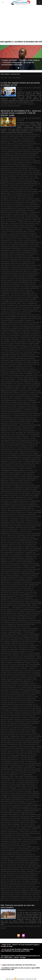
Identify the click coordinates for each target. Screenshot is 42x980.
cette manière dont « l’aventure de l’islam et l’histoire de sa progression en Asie (21, 239)
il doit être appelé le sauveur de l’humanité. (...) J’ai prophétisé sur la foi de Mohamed (18, 368)
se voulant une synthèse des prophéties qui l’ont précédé (21, 807)
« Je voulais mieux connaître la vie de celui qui (19, 134)
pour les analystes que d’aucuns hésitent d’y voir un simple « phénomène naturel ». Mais (20, 736)
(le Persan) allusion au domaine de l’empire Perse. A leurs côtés (20, 144)
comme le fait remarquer (27, 241)
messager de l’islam (9, 621)
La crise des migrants (26, 104)
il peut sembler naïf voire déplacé (23, 370)
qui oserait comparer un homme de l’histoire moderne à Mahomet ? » (18, 774)
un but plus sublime (27, 873)
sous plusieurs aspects (28, 841)
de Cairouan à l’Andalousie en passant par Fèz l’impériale (21, 267)
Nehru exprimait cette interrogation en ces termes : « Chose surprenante (19, 668)
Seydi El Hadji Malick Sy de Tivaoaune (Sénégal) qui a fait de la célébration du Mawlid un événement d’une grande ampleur (21, 815)
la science (14, 507)
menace (4, 106)
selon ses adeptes (8, 811)
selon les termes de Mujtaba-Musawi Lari (24, 809)
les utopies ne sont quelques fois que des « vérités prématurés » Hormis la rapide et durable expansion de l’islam (20, 575)
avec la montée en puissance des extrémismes (21, 223)
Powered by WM (31, 979)
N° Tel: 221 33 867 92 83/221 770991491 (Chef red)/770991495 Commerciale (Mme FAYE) (17, 950)
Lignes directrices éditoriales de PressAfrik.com (18, 965)
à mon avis (7, 163)
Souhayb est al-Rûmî (9, 841)
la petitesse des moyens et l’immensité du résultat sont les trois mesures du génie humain (20, 486)
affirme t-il (11, 195)
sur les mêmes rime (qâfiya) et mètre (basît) (19, 844)
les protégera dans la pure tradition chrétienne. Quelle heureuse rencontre (20, 571)
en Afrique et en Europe (20, 334)
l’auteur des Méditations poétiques (18, 390)
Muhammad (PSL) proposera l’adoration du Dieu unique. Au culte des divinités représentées (19, 640)
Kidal (27, 926)
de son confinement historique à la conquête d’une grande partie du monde (18, 284)
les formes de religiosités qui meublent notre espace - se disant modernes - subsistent (19, 557)
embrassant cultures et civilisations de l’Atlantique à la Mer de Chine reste (21, 332)
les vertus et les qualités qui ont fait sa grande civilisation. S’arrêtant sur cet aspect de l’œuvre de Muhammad (19, 580)
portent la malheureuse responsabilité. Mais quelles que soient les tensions (18, 732)
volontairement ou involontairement (25, 900)
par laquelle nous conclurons (20, 708)
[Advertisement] (21, 23)
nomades (15, 670)
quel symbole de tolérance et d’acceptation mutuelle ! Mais (19, 762)
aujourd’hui (19, 206)
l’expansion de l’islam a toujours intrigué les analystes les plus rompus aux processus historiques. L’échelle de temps (19, 408)
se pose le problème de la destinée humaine (20, 802)
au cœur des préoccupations (12, 926)
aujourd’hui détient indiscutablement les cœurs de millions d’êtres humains (20, 208)
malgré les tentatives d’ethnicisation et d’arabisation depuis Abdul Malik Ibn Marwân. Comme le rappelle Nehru (21, 604)
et (19, 339)
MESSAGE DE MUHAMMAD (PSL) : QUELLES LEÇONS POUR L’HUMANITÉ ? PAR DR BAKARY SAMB (21, 113)
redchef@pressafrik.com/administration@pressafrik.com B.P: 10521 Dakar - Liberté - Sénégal (20, 956)
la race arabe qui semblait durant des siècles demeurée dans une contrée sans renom (20, 497)
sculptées (5, 796)
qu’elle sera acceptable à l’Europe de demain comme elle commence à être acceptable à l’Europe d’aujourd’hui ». (19, 757)
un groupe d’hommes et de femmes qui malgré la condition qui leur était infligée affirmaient (20, 875)
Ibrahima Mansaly (24, 88)
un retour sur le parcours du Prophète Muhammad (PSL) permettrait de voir (19, 879)
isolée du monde (13, 389)
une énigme (26, 881)
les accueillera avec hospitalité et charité (18, 553)
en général (35, 334)
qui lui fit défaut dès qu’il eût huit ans (25, 771)
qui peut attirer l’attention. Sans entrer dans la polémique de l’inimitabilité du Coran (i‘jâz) (19, 776)
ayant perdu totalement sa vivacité (18, 226)
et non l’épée (26, 339)
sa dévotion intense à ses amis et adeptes (18, 791)
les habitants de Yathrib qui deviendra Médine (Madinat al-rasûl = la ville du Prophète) (19, 560)
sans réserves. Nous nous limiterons (26, 794)
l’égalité (32, 393)
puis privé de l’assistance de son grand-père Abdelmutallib (21, 741)
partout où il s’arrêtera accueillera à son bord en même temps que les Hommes (21, 710)
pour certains (32, 733)
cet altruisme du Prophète (19, 237)
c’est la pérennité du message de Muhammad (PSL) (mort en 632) (18, 234)
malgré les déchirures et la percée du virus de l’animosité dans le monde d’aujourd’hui (19, 600)
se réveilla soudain (31, 805)
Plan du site (10, 979)
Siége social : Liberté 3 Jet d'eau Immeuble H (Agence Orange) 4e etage (20, 945)
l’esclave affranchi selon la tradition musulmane (19, 395)
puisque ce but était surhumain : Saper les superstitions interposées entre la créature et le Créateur (21, 748)
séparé (19, 811)
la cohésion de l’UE (8, 104)
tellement (30, 872)
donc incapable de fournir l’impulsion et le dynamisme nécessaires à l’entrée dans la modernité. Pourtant (21, 305)
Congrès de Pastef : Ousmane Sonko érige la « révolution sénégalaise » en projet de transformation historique (20, 62)
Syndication (21, 979)
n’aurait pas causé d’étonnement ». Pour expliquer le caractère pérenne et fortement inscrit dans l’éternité (21, 659)
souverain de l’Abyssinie (11, 843)
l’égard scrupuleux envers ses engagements (21, 394)
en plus (4, 336)
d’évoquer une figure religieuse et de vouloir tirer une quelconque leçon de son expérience (20, 262)
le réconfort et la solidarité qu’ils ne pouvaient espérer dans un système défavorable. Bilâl (19, 547)
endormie (14, 339)
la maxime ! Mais (16, 461)
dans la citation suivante (28, 265)
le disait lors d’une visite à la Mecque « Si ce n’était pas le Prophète (21, 534)
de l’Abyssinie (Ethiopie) (19, 282)
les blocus (35, 554)
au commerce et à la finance (24, 203)
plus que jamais (14, 106)
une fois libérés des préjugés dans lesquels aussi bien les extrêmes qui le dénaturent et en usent (20, 883)
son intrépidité (34, 828)
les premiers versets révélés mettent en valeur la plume (18, 568)
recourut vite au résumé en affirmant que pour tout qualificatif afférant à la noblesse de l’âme (20, 782)
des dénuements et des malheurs (21, 296)
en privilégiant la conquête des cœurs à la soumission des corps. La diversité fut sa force (21, 337)
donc (19, 303)
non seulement (26, 670)
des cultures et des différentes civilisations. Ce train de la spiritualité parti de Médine (19, 294)
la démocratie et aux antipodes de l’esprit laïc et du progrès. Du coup (20, 433)
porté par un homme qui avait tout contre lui (18, 729)
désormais (29, 301)
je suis (23, 389)
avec (34, 222)
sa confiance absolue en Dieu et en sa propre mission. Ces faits (19, 789)
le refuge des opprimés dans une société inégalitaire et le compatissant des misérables (21, 550)
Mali (31, 926)
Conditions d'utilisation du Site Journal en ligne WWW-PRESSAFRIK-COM (20, 969)
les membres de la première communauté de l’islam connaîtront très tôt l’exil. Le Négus (20, 564)
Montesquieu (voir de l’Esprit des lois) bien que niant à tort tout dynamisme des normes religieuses (21, 623)
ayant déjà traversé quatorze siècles (20, 224)
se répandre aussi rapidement (18, 804)
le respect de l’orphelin (23, 552)
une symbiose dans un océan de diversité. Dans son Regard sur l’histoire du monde (20, 887)
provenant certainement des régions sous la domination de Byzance (20, 739)
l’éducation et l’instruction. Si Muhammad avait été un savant (21, 392)
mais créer (19, 598)
